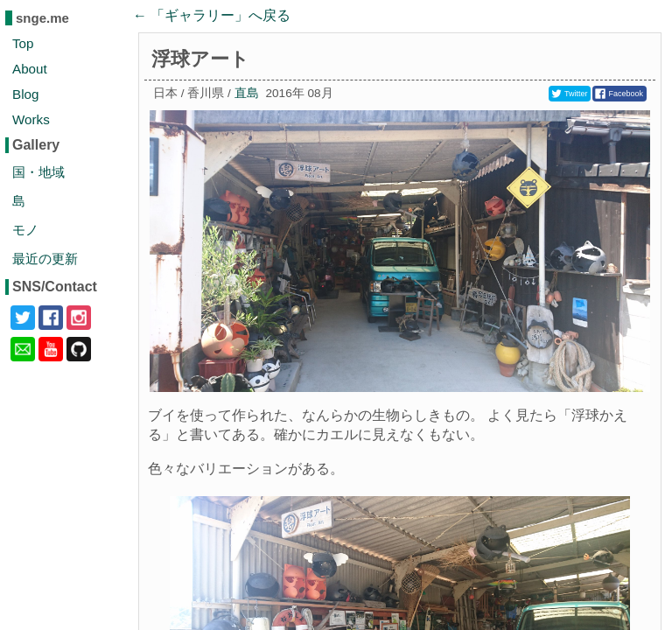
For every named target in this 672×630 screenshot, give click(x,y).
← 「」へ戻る (212, 15)
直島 (247, 93)
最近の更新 (45, 259)
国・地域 (38, 172)
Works (31, 119)
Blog (25, 94)
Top (23, 43)
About (30, 69)
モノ (25, 230)
